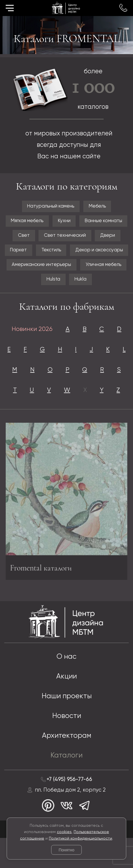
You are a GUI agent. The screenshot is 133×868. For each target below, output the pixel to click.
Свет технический (65, 237)
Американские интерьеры (41, 268)
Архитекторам (67, 764)
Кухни (64, 222)
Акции (67, 704)
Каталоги (67, 784)
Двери (109, 237)
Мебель (98, 207)
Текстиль (51, 252)
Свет (23, 237)
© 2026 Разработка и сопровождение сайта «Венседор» (66, 860)
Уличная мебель (104, 268)
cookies (64, 832)
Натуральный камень (50, 207)
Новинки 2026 (31, 333)
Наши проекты (67, 724)
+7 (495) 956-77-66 (69, 808)
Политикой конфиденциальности (80, 838)
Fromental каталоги (42, 596)
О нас (66, 684)
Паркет (17, 252)
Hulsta (53, 283)
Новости (66, 744)
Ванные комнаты (105, 222)
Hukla (81, 283)
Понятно (66, 850)
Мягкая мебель (26, 222)
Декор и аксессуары (100, 252)
